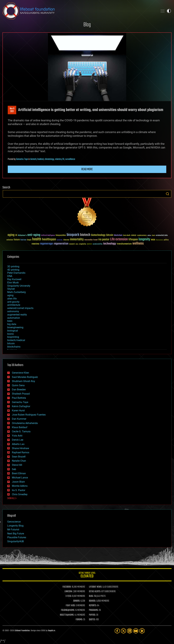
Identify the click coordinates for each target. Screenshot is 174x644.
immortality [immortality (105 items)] (77, 239)
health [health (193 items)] (37, 239)
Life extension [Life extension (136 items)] (119, 239)
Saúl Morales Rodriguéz (25, 377)
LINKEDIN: (68, 592)
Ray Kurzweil (14, 279)
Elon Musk (13, 283)
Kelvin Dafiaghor (21, 406)
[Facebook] (117, 631)
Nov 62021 (12, 110)
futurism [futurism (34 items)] (23, 240)
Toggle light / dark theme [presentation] (169, 11)
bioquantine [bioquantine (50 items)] (61, 235)
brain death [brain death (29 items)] (127, 236)
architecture (14, 305)
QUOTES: (92, 620)
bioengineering (15, 327)
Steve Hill (17, 465)
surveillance (70, 159)
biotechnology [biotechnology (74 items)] (98, 235)
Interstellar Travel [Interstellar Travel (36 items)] (91, 240)
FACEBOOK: (67, 587)
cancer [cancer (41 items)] (134, 235)
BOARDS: (92, 601)
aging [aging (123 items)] (11, 235)
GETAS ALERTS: (95, 592)
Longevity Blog (15, 526)
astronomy (13, 311)
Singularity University (19, 286)
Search (168, 194)
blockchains (14, 347)
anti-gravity (13, 302)
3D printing (13, 266)
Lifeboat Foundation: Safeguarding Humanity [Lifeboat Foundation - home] (79, 11)
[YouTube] (136, 631)
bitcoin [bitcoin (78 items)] (110, 235)
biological (13, 331)
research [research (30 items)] (72, 244)
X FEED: (69, 596)
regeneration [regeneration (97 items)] (61, 244)
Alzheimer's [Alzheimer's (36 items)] (22, 236)
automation (14, 318)
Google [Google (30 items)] (29, 240)
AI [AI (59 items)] (16, 235)
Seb (14, 469)
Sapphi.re (52, 631)
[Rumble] (142, 631)
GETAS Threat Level (87, 575)
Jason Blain (18, 482)
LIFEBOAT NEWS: (96, 587)
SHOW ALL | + (12, 498)
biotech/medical (37, 159)
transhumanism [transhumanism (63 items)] (124, 244)
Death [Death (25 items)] (153, 236)
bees (10, 321)
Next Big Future (16, 534)
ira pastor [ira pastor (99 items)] (104, 240)
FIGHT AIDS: (71, 606)
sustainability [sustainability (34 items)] (98, 244)
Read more (87, 169)
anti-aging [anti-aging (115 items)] (34, 235)
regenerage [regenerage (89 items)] (46, 244)
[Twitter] (123, 631)
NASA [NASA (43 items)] (153, 240)
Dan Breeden (19, 390)
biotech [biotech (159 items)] (85, 235)
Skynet (11, 289)
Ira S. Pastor (19, 490)
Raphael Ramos (21, 452)
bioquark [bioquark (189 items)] (73, 235)
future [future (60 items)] (17, 240)
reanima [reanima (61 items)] (35, 244)
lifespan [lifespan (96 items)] (133, 240)
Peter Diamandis (16, 273)
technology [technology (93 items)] (110, 244)
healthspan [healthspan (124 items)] (49, 240)
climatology (49, 159)
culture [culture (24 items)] (149, 236)
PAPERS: (92, 615)
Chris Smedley (20, 494)
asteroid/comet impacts (20, 308)
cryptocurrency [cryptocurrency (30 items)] (142, 236)
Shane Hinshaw (20, 448)
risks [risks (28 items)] (77, 244)
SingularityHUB (16, 541)
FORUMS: (79, 620)
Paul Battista (19, 398)
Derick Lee (18, 440)
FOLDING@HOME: (68, 610)
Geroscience (14, 522)
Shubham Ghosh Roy (24, 381)
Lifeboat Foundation (22, 631)
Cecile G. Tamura (21, 431)
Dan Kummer (19, 419)
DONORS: (77, 601)
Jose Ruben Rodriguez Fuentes (29, 415)
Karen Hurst (18, 410)
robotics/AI (60, 159)
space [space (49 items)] (89, 244)
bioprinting (13, 337)
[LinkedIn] (130, 631)
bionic (11, 334)
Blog (87, 25)
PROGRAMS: (94, 610)
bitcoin (11, 343)
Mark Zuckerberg (16, 292)
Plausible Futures (17, 537)
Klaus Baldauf (20, 427)
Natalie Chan (19, 461)
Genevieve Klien (20, 373)
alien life (12, 299)
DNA (10, 276)
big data (12, 324)
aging (10, 295)
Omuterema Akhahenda (25, 423)
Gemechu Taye (22, 159)
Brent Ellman (19, 473)
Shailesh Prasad (21, 394)
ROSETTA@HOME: (67, 615)
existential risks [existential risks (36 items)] (162, 236)
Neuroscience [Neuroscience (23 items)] (159, 240)
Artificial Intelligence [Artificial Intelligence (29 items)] (48, 236)
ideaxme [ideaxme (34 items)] (66, 240)
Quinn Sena (18, 385)
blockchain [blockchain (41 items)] (118, 235)
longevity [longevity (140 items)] (144, 239)
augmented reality (17, 315)
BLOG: (91, 596)
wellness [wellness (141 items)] (138, 244)
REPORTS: (93, 606)
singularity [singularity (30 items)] (83, 244)
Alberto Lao (18, 444)
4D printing (13, 270)
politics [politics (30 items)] (166, 240)
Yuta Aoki (17, 436)
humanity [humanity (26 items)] (60, 240)
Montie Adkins (20, 486)
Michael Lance (20, 478)
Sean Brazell (19, 457)
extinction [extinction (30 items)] (10, 240)
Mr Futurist (13, 530)
